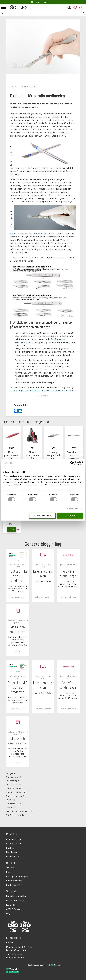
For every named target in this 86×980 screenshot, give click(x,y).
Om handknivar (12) (14, 789)
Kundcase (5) (11, 808)
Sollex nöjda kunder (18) (15, 785)
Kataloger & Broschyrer (17, 876)
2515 (31, 136)
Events (17, 651)
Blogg (9, 872)
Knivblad (10, 848)
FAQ (8, 914)
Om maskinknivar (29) (14, 777)
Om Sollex (11, 868)
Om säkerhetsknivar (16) (16, 792)
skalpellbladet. (40, 234)
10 (54, 240)
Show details (73, 508)
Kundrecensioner (14, 881)
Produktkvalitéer (14, 885)
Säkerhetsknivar (14, 844)
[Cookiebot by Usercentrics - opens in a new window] (72, 463)
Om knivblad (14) (12, 781)
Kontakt (10, 943)
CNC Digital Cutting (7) (15, 815)
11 (61, 240)
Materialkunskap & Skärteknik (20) (19, 811)
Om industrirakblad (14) (15, 796)
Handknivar (12, 852)
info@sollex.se (18, 958)
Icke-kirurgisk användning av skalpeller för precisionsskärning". (43, 391)
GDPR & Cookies (14, 909)
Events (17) (10, 800)
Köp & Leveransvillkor (16, 896)
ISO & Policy (12, 905)
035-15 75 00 (16, 954)
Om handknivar (43, 396)
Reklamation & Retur (16, 900)
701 (63, 136)
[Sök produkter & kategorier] (40, 14)
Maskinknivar (13, 857)
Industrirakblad (13, 839)
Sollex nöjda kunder (17, 597)
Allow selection (42, 516)
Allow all (70, 516)
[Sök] (84, 14)
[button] (4, 7)
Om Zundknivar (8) (13, 804)
